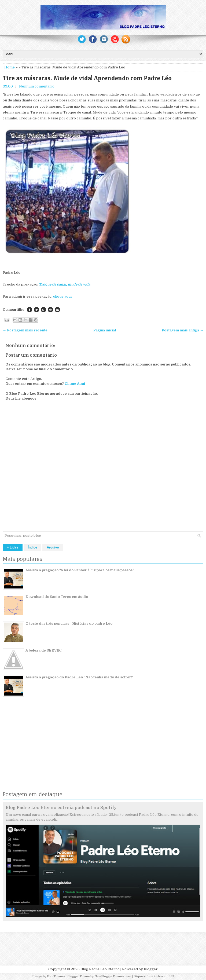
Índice (33, 547)
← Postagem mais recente (25, 330)
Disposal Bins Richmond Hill (154, 976)
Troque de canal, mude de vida (65, 284)
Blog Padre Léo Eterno (100, 969)
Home (10, 67)
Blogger (151, 969)
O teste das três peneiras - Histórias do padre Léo (69, 624)
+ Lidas (13, 547)
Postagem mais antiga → (183, 330)
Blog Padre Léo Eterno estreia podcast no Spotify (61, 808)
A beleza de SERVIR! (44, 650)
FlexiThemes (56, 976)
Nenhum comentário (37, 86)
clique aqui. (63, 296)
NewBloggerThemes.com (113, 976)
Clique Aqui (75, 384)
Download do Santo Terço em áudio (57, 597)
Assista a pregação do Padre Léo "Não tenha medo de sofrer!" (80, 677)
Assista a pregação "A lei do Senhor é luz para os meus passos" (80, 570)
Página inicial (105, 330)
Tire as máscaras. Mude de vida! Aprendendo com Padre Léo (87, 78)
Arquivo (53, 547)
